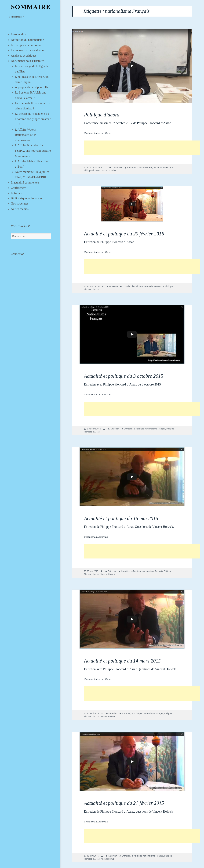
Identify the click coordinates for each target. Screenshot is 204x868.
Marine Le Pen (146, 167)
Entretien (113, 286)
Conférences (19, 188)
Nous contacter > (16, 17)
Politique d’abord (102, 115)
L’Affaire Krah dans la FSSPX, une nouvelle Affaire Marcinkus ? (33, 151)
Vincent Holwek (108, 574)
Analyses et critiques (24, 56)
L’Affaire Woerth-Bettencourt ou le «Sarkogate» (26, 135)
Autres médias (20, 209)
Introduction (18, 34)
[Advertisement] (142, 148)
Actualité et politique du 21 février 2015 (124, 803)
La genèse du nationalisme (27, 50)
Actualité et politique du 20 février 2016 (124, 234)
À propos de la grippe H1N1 (33, 87)
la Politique (137, 286)
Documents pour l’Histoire (27, 61)
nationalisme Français (164, 167)
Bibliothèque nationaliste (26, 198)
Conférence (117, 167)
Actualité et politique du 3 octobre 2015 (124, 376)
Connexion (18, 254)
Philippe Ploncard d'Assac (96, 170)
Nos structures (20, 203)
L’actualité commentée (25, 182)
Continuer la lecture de (97, 133)
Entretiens (17, 193)
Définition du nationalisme (27, 40)
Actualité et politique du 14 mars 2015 (122, 661)
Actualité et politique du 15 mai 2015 (121, 518)
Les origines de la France (26, 45)
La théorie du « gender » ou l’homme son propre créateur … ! (33, 119)
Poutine (112, 170)
